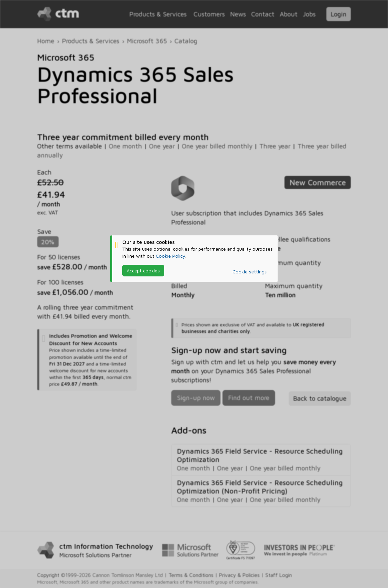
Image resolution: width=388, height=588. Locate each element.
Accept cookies (143, 271)
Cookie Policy (171, 256)
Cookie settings (250, 272)
